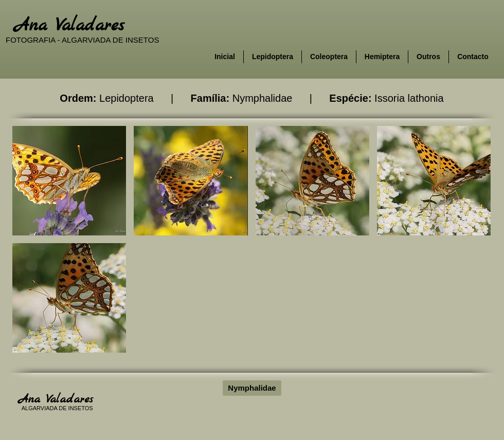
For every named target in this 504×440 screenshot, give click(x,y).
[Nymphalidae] (252, 388)
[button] (69, 181)
